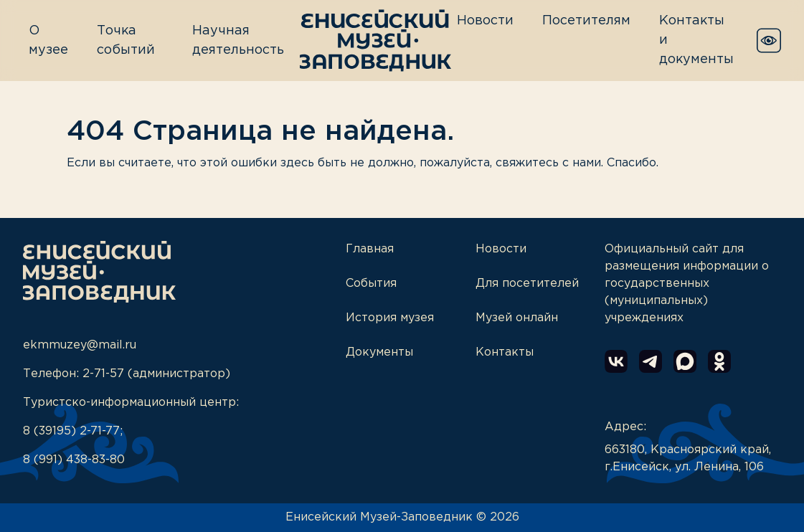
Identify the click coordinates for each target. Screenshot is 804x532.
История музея (390, 318)
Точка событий (126, 41)
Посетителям (586, 21)
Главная (370, 249)
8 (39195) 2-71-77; (73, 431)
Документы (379, 352)
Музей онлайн (517, 318)
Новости (485, 21)
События (371, 284)
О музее (48, 41)
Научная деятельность (238, 41)
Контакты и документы (696, 40)
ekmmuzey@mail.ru (80, 345)
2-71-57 (103, 374)
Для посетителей (527, 284)
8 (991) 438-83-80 (74, 460)
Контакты (505, 352)
